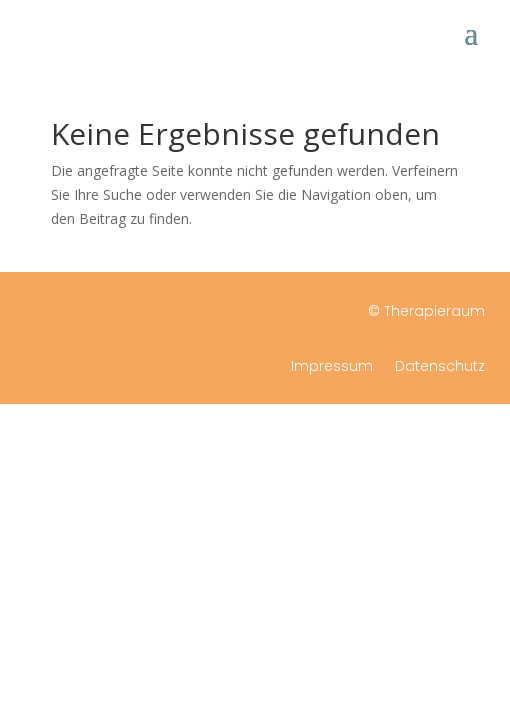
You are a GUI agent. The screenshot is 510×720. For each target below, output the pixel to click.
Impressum (332, 367)
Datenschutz (440, 367)
